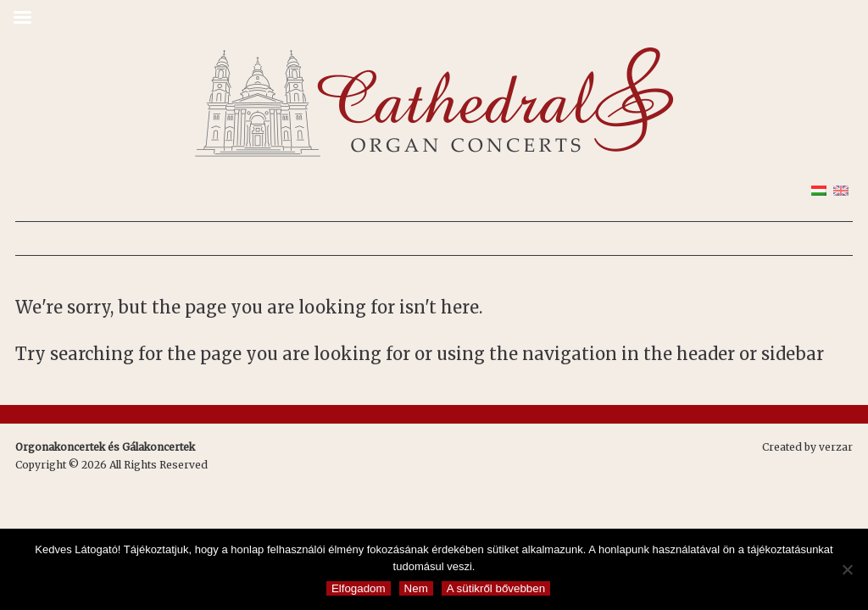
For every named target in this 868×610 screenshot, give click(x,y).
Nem (416, 588)
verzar (836, 447)
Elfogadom (359, 588)
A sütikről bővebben (496, 588)
